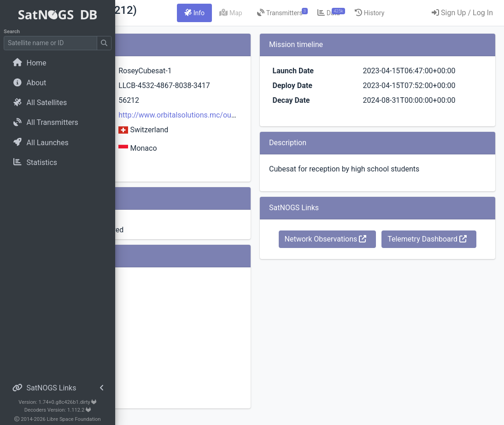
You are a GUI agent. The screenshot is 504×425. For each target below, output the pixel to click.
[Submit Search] (104, 43)
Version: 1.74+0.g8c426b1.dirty (57, 402)
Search (12, 32)
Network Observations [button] (404, 272)
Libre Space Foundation (74, 419)
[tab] (274, 13)
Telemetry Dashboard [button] (404, 293)
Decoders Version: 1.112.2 (58, 410)
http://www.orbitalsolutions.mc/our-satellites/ (282, 126)
